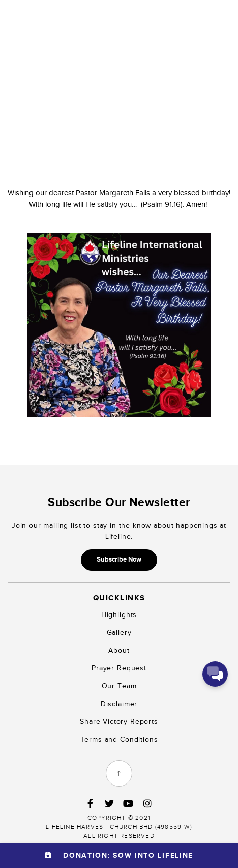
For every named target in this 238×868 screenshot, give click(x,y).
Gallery (119, 633)
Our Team (119, 686)
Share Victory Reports (119, 722)
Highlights (119, 615)
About (119, 650)
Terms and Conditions (119, 739)
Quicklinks (119, 597)
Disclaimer (119, 704)
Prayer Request (119, 668)
